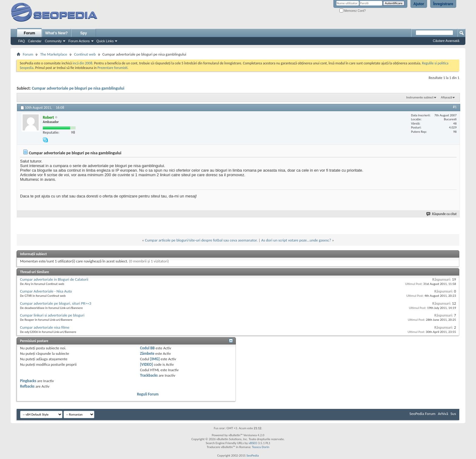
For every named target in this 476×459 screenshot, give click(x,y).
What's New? (56, 33)
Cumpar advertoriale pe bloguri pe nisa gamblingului (78, 88)
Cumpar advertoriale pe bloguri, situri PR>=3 (56, 303)
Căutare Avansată (446, 41)
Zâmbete (147, 353)
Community (53, 41)
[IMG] (155, 359)
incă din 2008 (82, 63)
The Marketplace (54, 54)
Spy (83, 33)
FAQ (22, 41)
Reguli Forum (148, 394)
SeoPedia (253, 456)
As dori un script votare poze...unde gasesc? (296, 240)
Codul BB (147, 348)
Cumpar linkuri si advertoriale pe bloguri (52, 315)
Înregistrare (443, 4)
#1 (455, 107)
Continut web (85, 54)
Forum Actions (79, 41)
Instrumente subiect (420, 97)
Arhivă (443, 414)
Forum (29, 33)
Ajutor (419, 4)
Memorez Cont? (353, 11)
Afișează (446, 97)
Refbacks (27, 386)
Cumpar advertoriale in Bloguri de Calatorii (54, 279)
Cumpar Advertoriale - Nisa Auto (46, 291)
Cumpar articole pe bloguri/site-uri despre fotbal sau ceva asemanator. (201, 240)
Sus (453, 414)
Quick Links (105, 41)
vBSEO (253, 443)
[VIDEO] (146, 364)
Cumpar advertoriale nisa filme (45, 327)
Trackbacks (149, 375)
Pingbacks (28, 381)
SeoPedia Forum (423, 414)
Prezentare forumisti (112, 68)
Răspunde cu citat (442, 214)
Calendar (35, 41)
